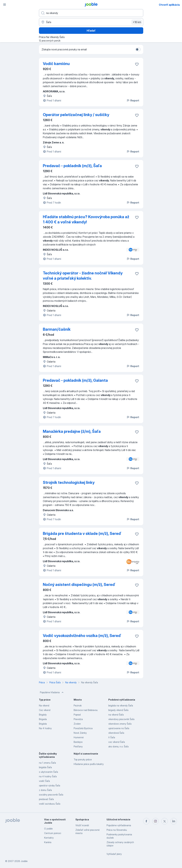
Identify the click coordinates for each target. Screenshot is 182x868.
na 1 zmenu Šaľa (47, 763)
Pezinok (78, 706)
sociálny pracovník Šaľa (51, 795)
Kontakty (49, 838)
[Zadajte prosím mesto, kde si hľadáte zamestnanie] (91, 22)
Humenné (79, 737)
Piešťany (78, 746)
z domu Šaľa (45, 790)
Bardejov (78, 742)
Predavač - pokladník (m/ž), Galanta (75, 380)
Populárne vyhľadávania (119, 825)
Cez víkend (45, 710)
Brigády (43, 715)
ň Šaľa (112, 737)
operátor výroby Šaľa (50, 785)
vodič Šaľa (44, 781)
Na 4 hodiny (45, 728)
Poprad (77, 715)
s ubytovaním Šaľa (48, 772)
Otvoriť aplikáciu (169, 5)
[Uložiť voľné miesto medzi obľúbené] (137, 64)
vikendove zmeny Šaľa (120, 724)
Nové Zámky (80, 733)
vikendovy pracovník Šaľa (121, 719)
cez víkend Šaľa (117, 742)
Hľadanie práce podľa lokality (89, 764)
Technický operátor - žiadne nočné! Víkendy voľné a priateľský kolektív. (83, 276)
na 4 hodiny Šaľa (48, 776)
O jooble (48, 829)
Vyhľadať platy (114, 854)
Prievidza (78, 719)
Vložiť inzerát (82, 825)
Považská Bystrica (83, 728)
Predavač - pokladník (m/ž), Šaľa (72, 166)
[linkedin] (174, 821)
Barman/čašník (57, 329)
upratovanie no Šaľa (119, 728)
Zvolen (77, 724)
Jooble (24, 861)
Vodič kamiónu (56, 64)
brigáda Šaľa (45, 767)
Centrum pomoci (53, 833)
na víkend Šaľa (116, 715)
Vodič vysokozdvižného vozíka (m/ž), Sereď (82, 636)
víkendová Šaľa (116, 733)
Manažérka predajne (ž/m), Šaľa (72, 431)
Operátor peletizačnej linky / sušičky (76, 115)
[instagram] (155, 821)
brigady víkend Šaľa (118, 710)
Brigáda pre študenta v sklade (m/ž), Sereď (82, 533)
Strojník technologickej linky (69, 482)
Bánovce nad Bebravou (86, 710)
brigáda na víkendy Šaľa (121, 706)
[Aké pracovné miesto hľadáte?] (91, 13)
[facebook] (146, 821)
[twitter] (165, 821)
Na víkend (44, 706)
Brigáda (43, 724)
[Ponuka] (5, 5)
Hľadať (91, 31)
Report (133, 100)
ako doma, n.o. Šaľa (118, 746)
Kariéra (48, 842)
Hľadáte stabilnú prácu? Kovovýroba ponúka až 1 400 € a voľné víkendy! (86, 219)
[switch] (138, 49)
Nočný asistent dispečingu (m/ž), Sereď (79, 585)
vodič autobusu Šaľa (50, 804)
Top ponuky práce (83, 759)
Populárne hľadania (52, 692)
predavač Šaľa (46, 799)
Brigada (43, 719)
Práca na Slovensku (117, 830)
